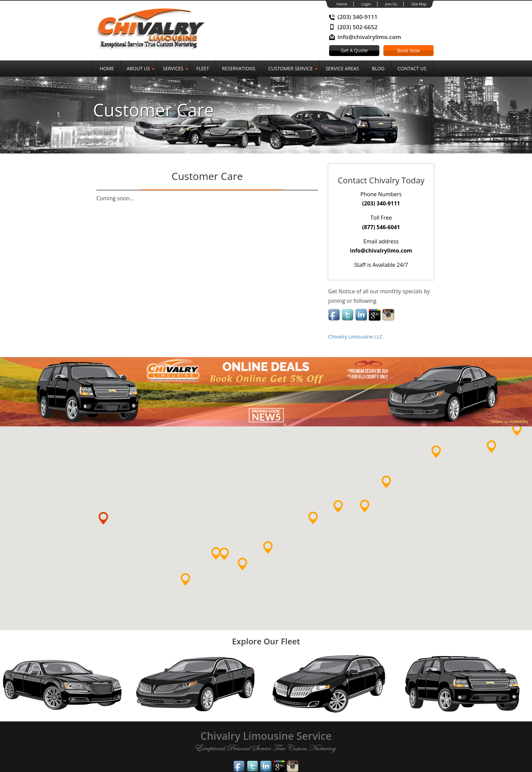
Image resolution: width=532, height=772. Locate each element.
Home (342, 4)
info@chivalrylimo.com (369, 37)
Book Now (408, 50)
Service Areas (342, 68)
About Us (138, 68)
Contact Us (412, 68)
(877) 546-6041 (381, 227)
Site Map (419, 4)
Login (366, 4)
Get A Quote (354, 50)
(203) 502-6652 (358, 27)
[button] (191, 585)
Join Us (391, 4)
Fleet (203, 68)
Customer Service (291, 68)
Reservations (239, 68)
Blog (378, 68)
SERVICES (173, 68)
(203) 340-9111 (358, 17)
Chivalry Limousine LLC (355, 336)
